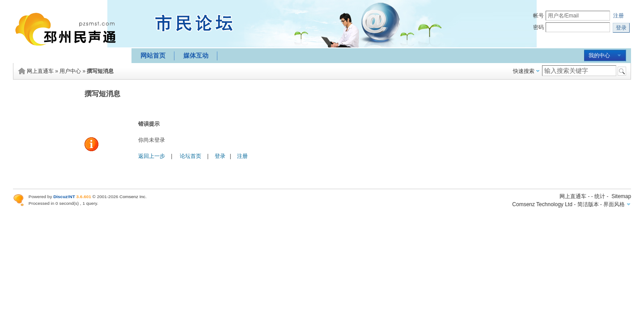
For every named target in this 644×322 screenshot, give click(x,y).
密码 (538, 27)
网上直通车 (40, 71)
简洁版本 (588, 204)
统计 (600, 196)
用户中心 (70, 71)
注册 (619, 16)
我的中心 (599, 55)
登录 (220, 156)
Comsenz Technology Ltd (542, 204)
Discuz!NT (64, 197)
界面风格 (614, 204)
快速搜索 (524, 71)
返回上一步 (152, 156)
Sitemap (621, 196)
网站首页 (153, 55)
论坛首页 (191, 156)
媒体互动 (196, 55)
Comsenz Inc (132, 197)
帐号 (538, 16)
